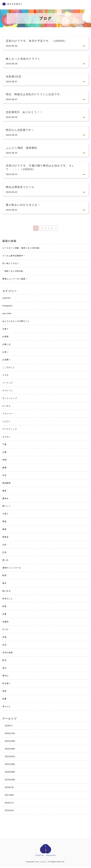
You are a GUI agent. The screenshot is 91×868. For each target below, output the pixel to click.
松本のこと (8, 600)
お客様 (6, 338)
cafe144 (6, 300)
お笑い (6, 354)
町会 (4, 662)
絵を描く (7, 685)
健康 (4, 469)
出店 (4, 477)
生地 (4, 639)
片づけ (6, 631)
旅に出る (7, 593)
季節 (4, 523)
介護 (4, 454)
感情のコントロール (12, 569)
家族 (4, 531)
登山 (4, 670)
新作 (4, 585)
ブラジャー (8, 415)
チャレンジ (8, 392)
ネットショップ (10, 400)
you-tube (7, 315)
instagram (7, 307)
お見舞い (7, 361)
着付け (6, 677)
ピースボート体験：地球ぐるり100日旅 (21, 250)
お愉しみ (7, 346)
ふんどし (7, 423)
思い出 (6, 562)
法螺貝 (6, 623)
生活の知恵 (8, 654)
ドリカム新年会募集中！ (14, 257)
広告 (4, 554)
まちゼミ (7, 438)
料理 (4, 577)
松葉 (4, 608)
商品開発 (7, 485)
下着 (4, 446)
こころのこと (9, 369)
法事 (4, 616)
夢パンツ (7, 508)
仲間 (4, 462)
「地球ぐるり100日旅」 (14, 273)
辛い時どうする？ (11, 265)
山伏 (4, 546)
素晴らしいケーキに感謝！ (15, 281)
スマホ (6, 377)
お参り (6, 330)
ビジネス (7, 408)
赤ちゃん (7, 708)
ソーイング (8, 384)
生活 (4, 646)
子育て (6, 515)
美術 (4, 693)
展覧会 (6, 539)
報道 (4, 492)
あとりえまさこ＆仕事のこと (16, 323)
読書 (4, 700)
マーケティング (10, 431)
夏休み (6, 500)
